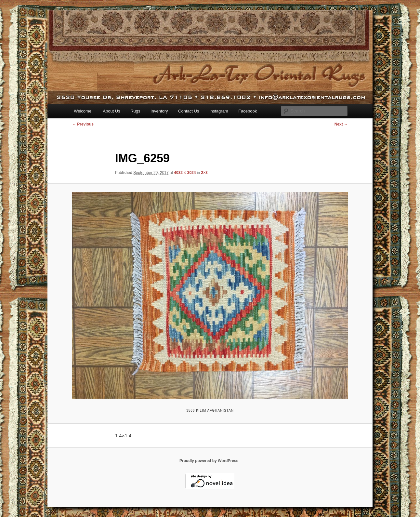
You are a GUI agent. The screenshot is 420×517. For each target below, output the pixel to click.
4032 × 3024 (185, 173)
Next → (341, 124)
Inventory (159, 111)
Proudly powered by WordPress (209, 461)
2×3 (204, 173)
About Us (111, 111)
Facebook (248, 111)
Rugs (135, 111)
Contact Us (189, 111)
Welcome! (83, 111)
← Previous (83, 124)
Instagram (219, 111)
